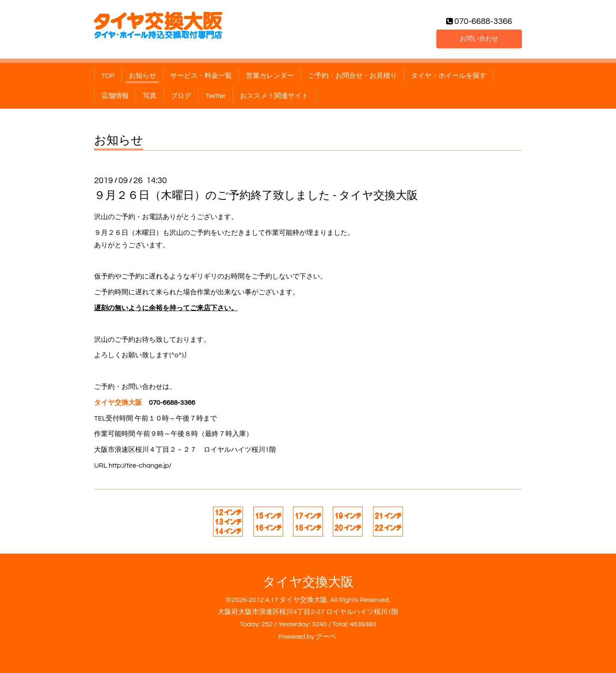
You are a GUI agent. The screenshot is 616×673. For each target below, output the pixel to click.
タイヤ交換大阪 (308, 582)
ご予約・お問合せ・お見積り (352, 76)
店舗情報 (115, 96)
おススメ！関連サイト (274, 96)
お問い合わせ (479, 38)
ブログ (181, 96)
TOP (108, 76)
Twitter (216, 96)
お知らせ (142, 76)
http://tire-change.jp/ (140, 465)
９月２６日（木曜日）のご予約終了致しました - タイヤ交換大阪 (256, 196)
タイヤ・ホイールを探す (449, 76)
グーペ (326, 637)
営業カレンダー (270, 76)
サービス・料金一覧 (201, 76)
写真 (150, 96)
